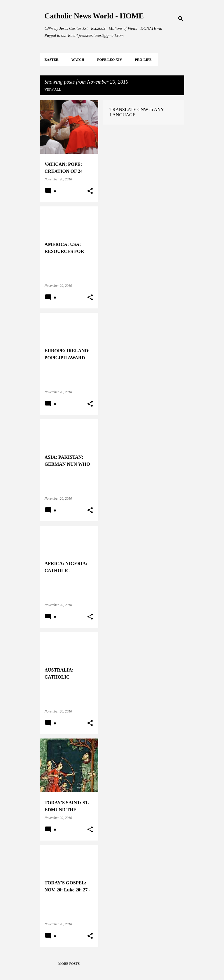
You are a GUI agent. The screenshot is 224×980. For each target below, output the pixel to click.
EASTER (52, 60)
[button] (90, 191)
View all (53, 89)
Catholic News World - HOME (94, 16)
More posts (69, 964)
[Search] (181, 19)
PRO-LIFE (143, 60)
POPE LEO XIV (110, 60)
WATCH (78, 60)
